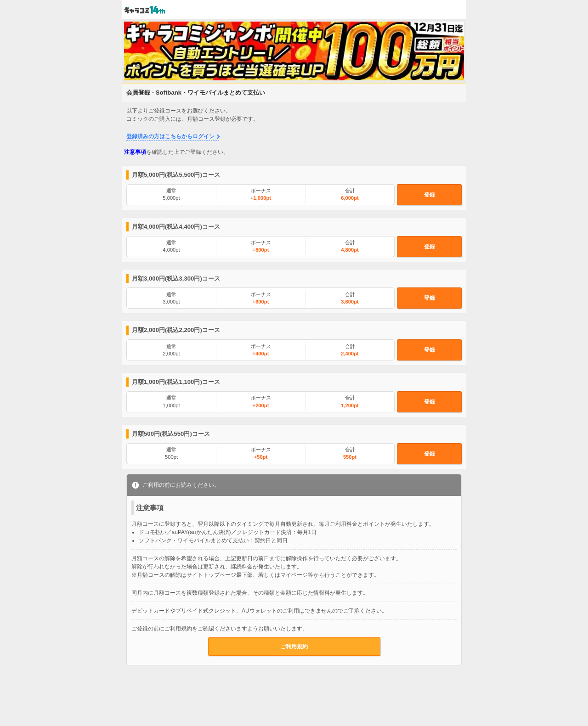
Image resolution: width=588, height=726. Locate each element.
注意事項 (135, 152)
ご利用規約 (294, 647)
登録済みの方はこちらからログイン (170, 136)
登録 (430, 195)
